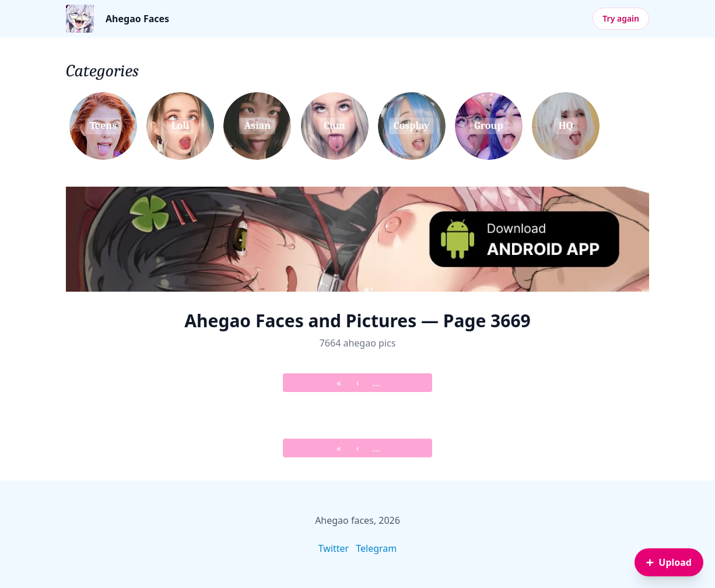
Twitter (334, 548)
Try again (621, 18)
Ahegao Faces (137, 19)
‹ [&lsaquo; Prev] (358, 383)
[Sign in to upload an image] (669, 562)
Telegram (376, 548)
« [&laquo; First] (339, 383)
